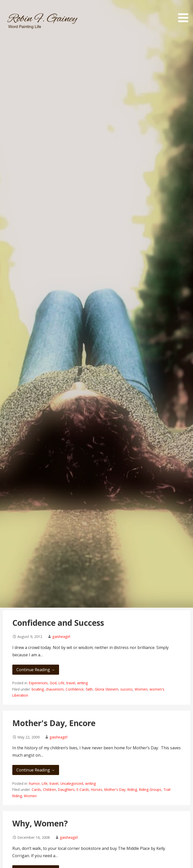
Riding (132, 789)
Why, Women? (40, 823)
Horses (97, 789)
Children (50, 789)
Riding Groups (150, 789)
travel (71, 683)
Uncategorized (72, 783)
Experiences (38, 683)
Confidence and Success (58, 623)
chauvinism (55, 689)
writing (82, 683)
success (127, 689)
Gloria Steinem (107, 689)
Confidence (75, 689)
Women (141, 689)
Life (61, 683)
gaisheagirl (61, 637)
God (53, 683)
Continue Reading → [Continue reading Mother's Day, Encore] (36, 770)
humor (34, 783)
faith (89, 689)
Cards (36, 789)
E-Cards (83, 789)
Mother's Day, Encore (54, 723)
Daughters (66, 789)
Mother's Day (115, 789)
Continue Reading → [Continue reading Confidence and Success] (36, 670)
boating (38, 689)
